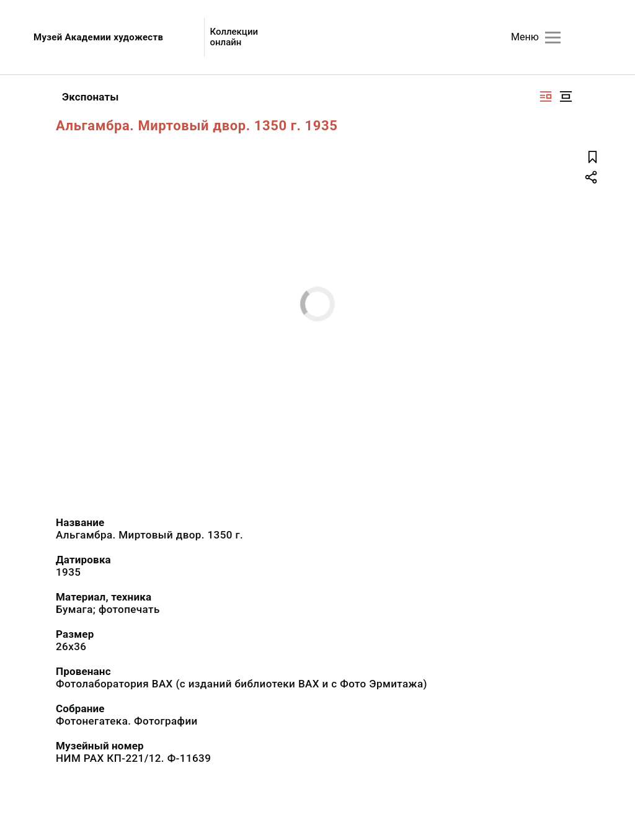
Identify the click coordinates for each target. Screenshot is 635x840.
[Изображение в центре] (566, 96)
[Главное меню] (553, 38)
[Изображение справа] (546, 96)
